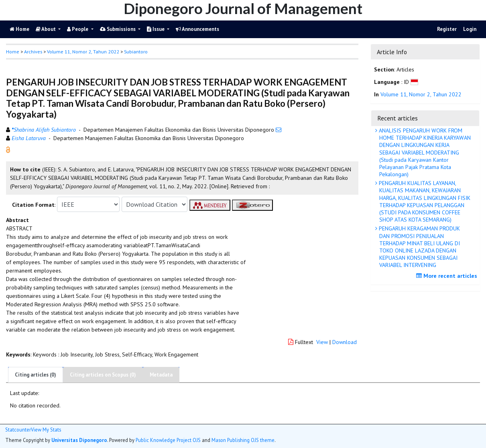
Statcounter (18, 430)
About (46, 29)
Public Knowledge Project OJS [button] (168, 440)
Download (345, 342)
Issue (156, 29)
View (322, 342)
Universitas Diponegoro (79, 440)
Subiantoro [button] (136, 52)
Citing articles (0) (36, 375)
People (78, 29)
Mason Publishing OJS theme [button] (243, 440)
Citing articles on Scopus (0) (103, 375)
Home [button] (13, 52)
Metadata (161, 375)
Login (470, 29)
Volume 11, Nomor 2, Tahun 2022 (83, 52)
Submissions (118, 29)
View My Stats (46, 430)
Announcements (197, 29)
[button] (8, 149)
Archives (33, 52)
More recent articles (448, 276)
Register (447, 29)
